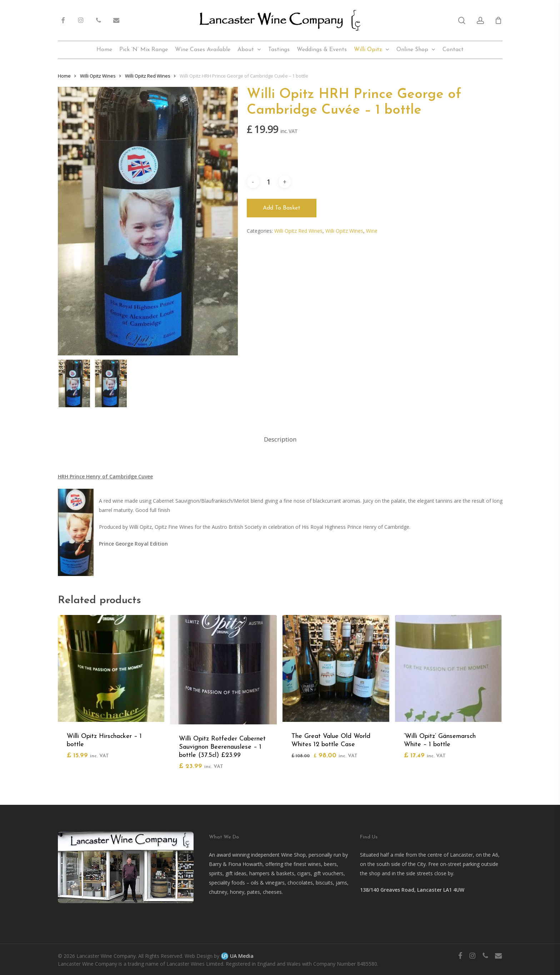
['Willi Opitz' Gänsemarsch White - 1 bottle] (448, 668)
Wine (372, 231)
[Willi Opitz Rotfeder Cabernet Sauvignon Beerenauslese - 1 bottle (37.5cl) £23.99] (223, 670)
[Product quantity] (269, 182)
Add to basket (282, 208)
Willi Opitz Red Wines (298, 231)
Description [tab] (280, 439)
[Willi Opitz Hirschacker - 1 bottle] (111, 668)
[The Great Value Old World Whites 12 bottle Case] (336, 668)
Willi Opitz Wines (344, 231)
